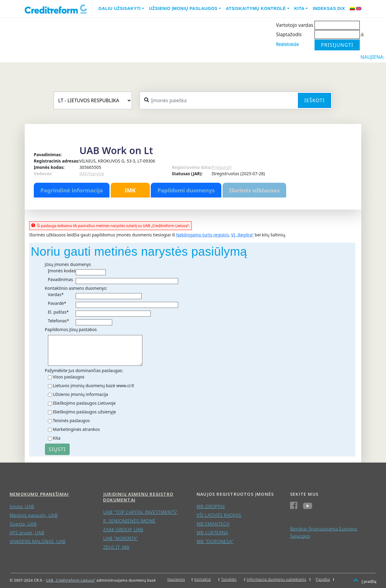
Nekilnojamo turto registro (202, 235)
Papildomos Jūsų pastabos (71, 329)
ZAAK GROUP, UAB (123, 530)
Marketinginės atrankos (76, 429)
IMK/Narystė (92, 174)
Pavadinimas (60, 279)
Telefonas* (59, 321)
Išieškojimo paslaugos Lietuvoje (84, 403)
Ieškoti (315, 100)
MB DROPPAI (211, 506)
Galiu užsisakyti (120, 8)
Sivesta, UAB (23, 524)
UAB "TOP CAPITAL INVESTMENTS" (141, 512)
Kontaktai (203, 579)
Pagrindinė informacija (72, 190)
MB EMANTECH (213, 524)
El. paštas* (58, 312)
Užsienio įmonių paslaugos (183, 8)
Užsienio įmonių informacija (80, 394)
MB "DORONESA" (215, 541)
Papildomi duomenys (186, 190)
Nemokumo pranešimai (39, 494)
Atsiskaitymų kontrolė (256, 8)
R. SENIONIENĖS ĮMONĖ (129, 521)
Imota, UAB (22, 506)
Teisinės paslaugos (71, 420)
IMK (130, 190)
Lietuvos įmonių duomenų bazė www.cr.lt (93, 386)
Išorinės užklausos (255, 190)
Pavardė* (57, 303)
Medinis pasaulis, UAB (34, 515)
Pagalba (323, 579)
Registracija (287, 44)
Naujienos (176, 579)
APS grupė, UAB (27, 533)
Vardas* (56, 294)
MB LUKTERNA (212, 533)
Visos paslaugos (69, 377)
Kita (299, 8)
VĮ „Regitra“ (242, 235)
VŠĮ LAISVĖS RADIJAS (219, 515)
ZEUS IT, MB (116, 547)
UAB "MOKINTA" (120, 538)
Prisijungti (222, 167)
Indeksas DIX (329, 8)
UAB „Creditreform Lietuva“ (71, 580)
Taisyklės (229, 579)
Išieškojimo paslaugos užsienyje (84, 412)
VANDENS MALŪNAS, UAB (38, 541)
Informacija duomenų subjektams (277, 579)
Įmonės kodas (62, 271)
